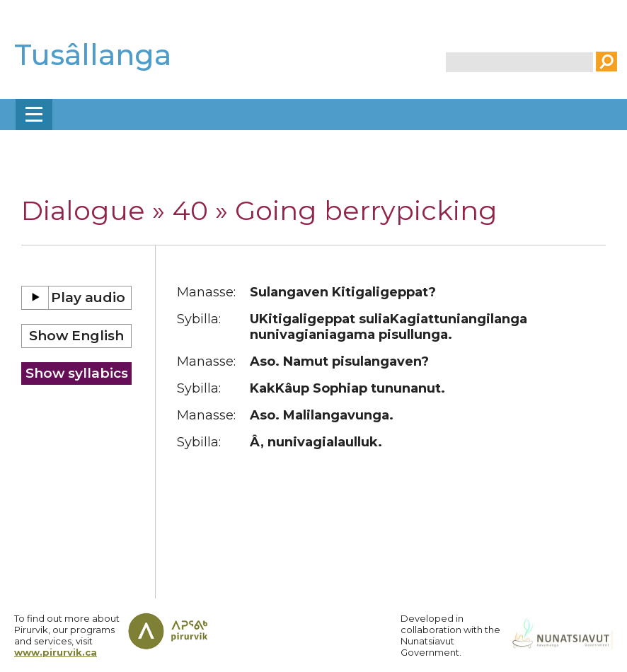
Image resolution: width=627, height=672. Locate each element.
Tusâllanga (93, 55)
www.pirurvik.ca (56, 652)
